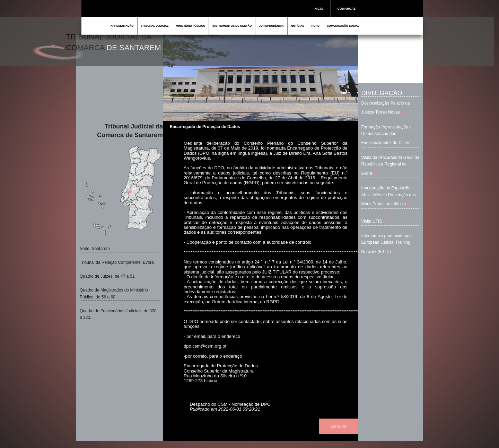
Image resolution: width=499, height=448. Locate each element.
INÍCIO (318, 9)
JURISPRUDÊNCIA (271, 26)
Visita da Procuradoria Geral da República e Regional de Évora (390, 165)
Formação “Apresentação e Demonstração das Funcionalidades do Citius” (387, 135)
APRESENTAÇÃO (122, 26)
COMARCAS (347, 9)
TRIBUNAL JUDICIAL (155, 26)
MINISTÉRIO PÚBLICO (190, 26)
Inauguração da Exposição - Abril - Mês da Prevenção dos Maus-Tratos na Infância (389, 196)
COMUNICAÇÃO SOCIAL (343, 26)
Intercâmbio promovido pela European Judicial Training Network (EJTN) (387, 244)
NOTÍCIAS (298, 26)
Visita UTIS (372, 221)
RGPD (316, 26)
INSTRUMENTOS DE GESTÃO (232, 26)
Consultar (338, 426)
